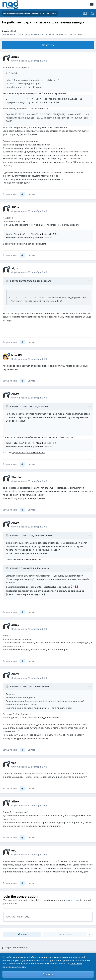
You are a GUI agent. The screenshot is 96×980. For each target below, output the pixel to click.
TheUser (17, 477)
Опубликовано (29, 61)
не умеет (20, 453)
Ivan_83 (16, 355)
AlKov (15, 207)
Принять (48, 974)
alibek (13, 31)
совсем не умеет (36, 453)
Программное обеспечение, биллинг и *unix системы (53, 34)
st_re (15, 268)
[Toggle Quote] (7, 281)
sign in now (74, 900)
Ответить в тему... (18, 917)
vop (14, 763)
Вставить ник (10, 194)
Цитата (32, 194)
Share (22, 934)
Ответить (48, 45)
